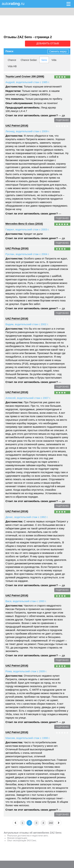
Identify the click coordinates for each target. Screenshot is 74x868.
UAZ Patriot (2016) (17, 125)
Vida (54, 60)
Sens (44, 60)
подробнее (62, 120)
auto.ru (13, 4)
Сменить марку (58, 51)
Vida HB (12, 66)
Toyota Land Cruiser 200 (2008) (25, 76)
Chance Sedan (29, 60)
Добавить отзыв (51, 43)
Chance (12, 60)
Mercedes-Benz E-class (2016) (24, 223)
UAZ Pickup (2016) (17, 248)
